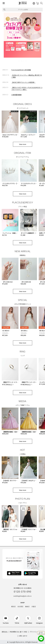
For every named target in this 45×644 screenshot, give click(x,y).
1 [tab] (18, 61)
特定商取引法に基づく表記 (18, 632)
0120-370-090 (23, 592)
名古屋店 (20, 607)
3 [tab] (22, 61)
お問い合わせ (23, 636)
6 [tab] (27, 61)
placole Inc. (21, 642)
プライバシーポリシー (37, 632)
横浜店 (13, 607)
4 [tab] (24, 61)
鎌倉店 (27, 607)
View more (23, 144)
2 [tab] (20, 61)
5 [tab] (25, 61)
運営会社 (5, 632)
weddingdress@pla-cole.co (22, 596)
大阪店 (34, 607)
